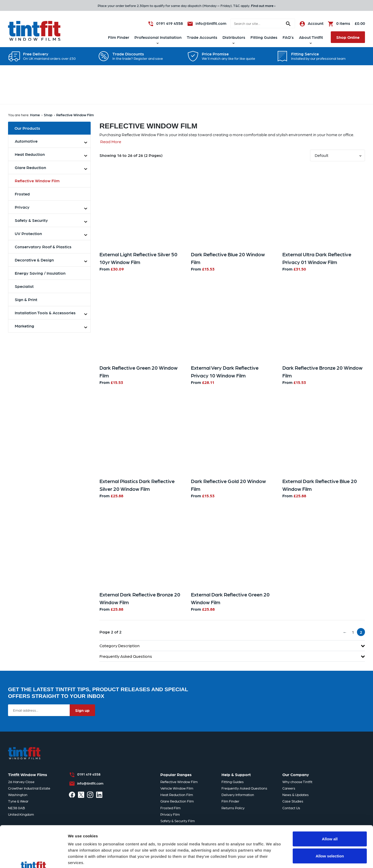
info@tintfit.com (90, 783)
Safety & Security (31, 220)
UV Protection (28, 233)
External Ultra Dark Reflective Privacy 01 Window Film (317, 258)
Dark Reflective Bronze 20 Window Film (322, 371)
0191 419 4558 (89, 774)
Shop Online (348, 37)
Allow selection (330, 817)
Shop (48, 115)
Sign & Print (26, 299)
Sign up (82, 710)
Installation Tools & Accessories (45, 313)
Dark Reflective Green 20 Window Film (139, 371)
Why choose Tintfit (297, 782)
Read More (111, 141)
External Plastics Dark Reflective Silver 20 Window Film (137, 485)
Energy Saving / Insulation (40, 273)
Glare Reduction (30, 167)
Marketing (24, 326)
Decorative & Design (34, 260)
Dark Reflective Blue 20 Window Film (228, 258)
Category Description (232, 645)
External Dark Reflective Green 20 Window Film (230, 598)
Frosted (22, 194)
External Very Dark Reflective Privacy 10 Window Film (225, 371)
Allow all (330, 800)
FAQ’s (288, 37)
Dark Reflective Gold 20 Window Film (228, 485)
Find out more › (263, 5)
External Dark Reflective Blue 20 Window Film (320, 485)
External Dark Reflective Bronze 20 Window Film (140, 598)
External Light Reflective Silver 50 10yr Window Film (138, 258)
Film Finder (119, 37)
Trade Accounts (202, 37)
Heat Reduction (30, 154)
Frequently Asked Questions (232, 656)
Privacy (22, 207)
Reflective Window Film (75, 115)
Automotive (26, 141)
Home (35, 115)
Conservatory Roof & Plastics (43, 247)
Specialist (24, 286)
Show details (272, 845)
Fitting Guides (264, 37)
